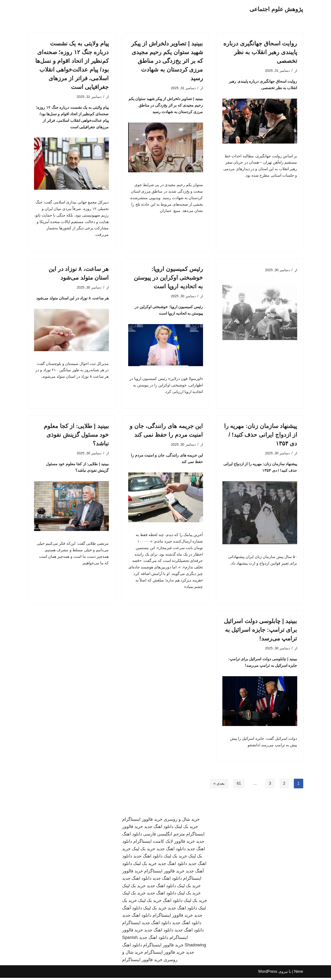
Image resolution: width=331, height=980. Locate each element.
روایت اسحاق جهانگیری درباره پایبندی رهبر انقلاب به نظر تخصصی (260, 52)
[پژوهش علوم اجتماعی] (276, 9)
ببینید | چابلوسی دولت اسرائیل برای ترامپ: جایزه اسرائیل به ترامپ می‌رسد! (260, 632)
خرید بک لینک (186, 829)
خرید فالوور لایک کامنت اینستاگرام (164, 844)
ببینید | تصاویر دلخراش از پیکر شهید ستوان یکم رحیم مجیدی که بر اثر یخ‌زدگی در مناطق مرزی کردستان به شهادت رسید (167, 61)
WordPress (268, 974)
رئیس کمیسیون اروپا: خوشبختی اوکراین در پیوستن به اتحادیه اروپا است (168, 278)
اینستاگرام (131, 925)
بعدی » (219, 786)
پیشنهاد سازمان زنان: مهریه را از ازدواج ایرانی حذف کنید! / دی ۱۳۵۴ (261, 436)
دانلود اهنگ (173, 903)
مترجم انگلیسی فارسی (164, 836)
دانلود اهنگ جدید (159, 829)
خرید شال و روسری (182, 821)
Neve (299, 974)
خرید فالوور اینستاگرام (142, 821)
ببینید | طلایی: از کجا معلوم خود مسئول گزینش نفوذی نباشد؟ (76, 436)
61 (239, 786)
